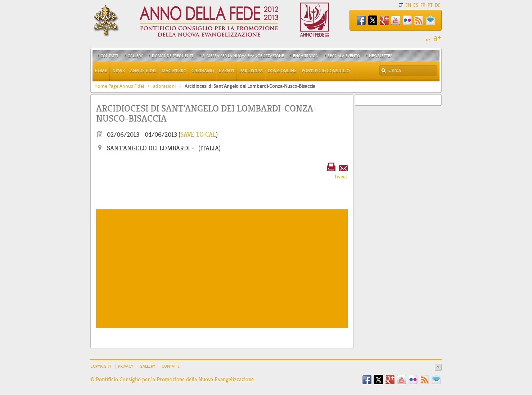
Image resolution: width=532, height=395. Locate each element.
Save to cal (198, 135)
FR (423, 5)
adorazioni (164, 86)
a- (428, 39)
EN (408, 5)
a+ (438, 38)
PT (430, 5)
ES (416, 5)
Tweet (341, 177)
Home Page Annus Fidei (119, 86)
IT (401, 5)
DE (438, 5)
